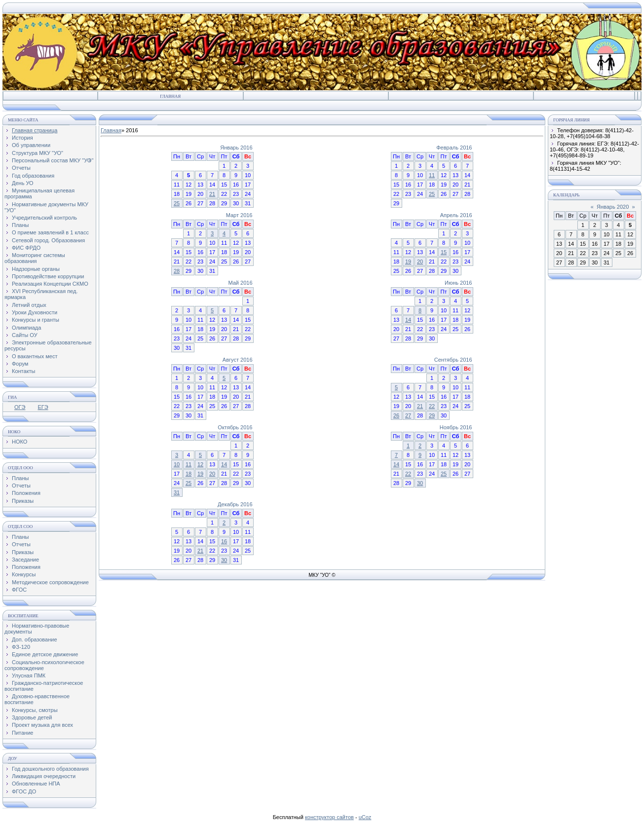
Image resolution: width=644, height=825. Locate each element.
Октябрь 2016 (235, 427)
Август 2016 (238, 360)
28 (177, 271)
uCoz (365, 817)
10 (177, 464)
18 (189, 474)
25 (177, 203)
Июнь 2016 (458, 283)
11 (432, 175)
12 (200, 464)
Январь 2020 (613, 207)
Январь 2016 (236, 148)
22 (432, 406)
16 (224, 541)
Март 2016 (239, 215)
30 (420, 483)
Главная (170, 96)
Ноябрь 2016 (456, 427)
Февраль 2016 (454, 148)
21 (212, 194)
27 (408, 415)
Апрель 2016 (456, 215)
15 (444, 252)
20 (420, 262)
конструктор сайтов (329, 817)
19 (408, 262)
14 (408, 320)
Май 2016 (240, 283)
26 (396, 415)
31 (177, 492)
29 (432, 415)
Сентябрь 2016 (453, 360)
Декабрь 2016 (235, 504)
